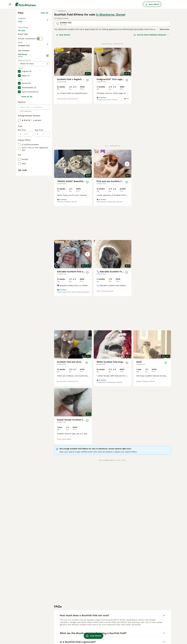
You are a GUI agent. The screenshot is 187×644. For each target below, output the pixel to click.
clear (46, 98)
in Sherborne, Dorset (111, 57)
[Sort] (151, 78)
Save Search (63, 78)
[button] (113, 168)
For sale (24, 78)
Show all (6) (27, 204)
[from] (27, 241)
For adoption (38, 78)
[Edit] (47, 163)
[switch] (40, 93)
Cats (21, 67)
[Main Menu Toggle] (10, 4)
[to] (44, 241)
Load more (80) (41, 152)
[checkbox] (19, 109)
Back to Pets (24, 61)
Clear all (44, 56)
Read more (165, 72)
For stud (24, 83)
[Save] (87, 123)
